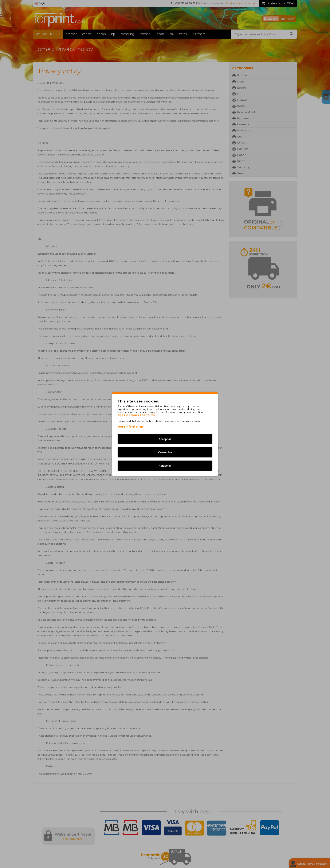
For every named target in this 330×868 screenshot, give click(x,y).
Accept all (165, 439)
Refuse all (165, 465)
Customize (165, 452)
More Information (130, 426)
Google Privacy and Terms (136, 415)
